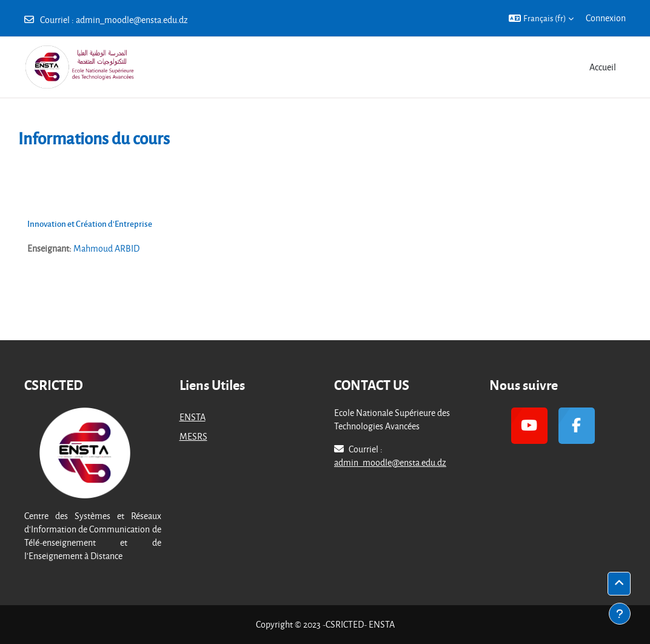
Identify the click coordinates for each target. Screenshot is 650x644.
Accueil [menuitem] (603, 67)
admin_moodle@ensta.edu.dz (132, 20)
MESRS (193, 436)
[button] (541, 18)
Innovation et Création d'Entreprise (90, 223)
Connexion (606, 18)
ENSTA (193, 417)
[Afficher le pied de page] (620, 614)
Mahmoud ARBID (106, 248)
